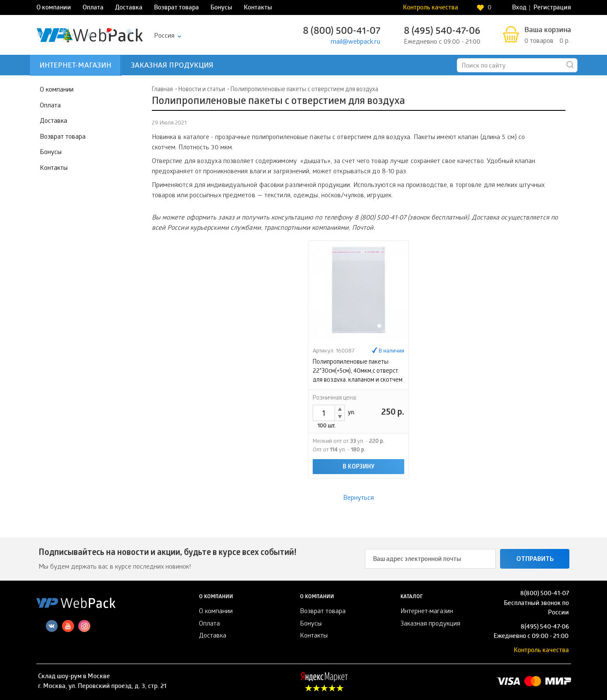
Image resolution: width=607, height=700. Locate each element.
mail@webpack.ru (355, 42)
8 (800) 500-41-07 (342, 32)
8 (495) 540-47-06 (442, 32)
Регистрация (552, 8)
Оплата (93, 8)
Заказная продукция (172, 66)
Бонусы (221, 8)
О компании (54, 8)
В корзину (359, 467)
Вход (519, 8)
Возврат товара (176, 8)
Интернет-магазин (75, 66)
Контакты (258, 8)
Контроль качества (431, 8)
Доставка (129, 8)
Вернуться (358, 498)
